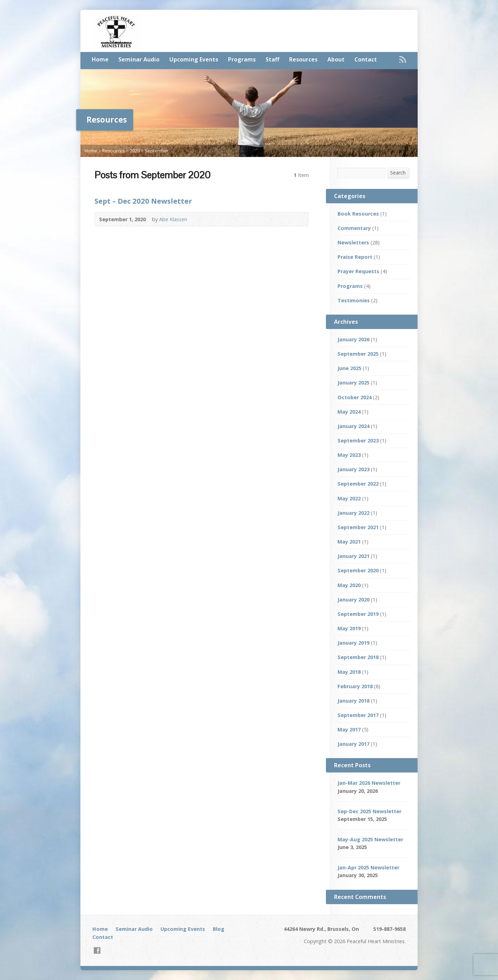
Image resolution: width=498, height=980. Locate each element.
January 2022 (353, 513)
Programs (242, 59)
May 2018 (349, 672)
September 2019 (358, 614)
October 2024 (355, 397)
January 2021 (353, 556)
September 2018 (358, 657)
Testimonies (354, 300)
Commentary (354, 228)
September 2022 (358, 484)
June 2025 (349, 368)
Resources (303, 59)
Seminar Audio (139, 59)
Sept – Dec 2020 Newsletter (143, 201)
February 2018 (355, 686)
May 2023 (349, 455)
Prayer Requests (358, 271)
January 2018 (353, 701)
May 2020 (349, 585)
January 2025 (353, 383)
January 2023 (353, 469)
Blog (219, 929)
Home (100, 59)
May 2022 (349, 498)
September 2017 (358, 715)
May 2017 (349, 729)
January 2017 (353, 744)
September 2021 (358, 527)
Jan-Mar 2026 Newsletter (369, 783)
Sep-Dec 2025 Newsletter (369, 811)
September (157, 151)
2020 (135, 151)
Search (398, 173)
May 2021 (349, 542)
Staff (272, 59)
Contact (366, 59)
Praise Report (355, 257)
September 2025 (358, 354)
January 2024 (353, 426)
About (336, 59)
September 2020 (358, 570)
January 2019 (353, 643)
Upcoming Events (194, 59)
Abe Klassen (173, 219)
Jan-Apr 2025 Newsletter (368, 867)
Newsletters (353, 242)
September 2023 (358, 440)
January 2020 (353, 600)
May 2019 (349, 628)
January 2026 (353, 339)
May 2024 (349, 412)
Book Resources (358, 214)
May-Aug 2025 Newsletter (370, 839)
